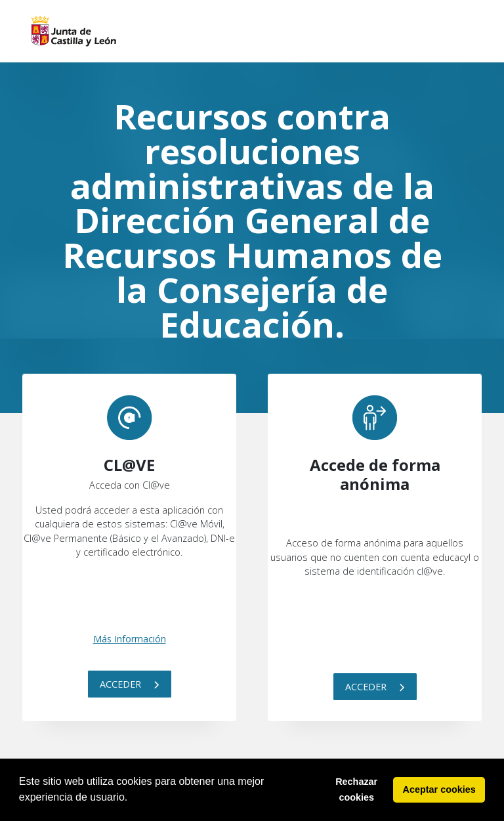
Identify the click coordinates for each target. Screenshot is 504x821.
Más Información (130, 639)
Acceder (130, 684)
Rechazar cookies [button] (356, 789)
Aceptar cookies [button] (439, 789)
